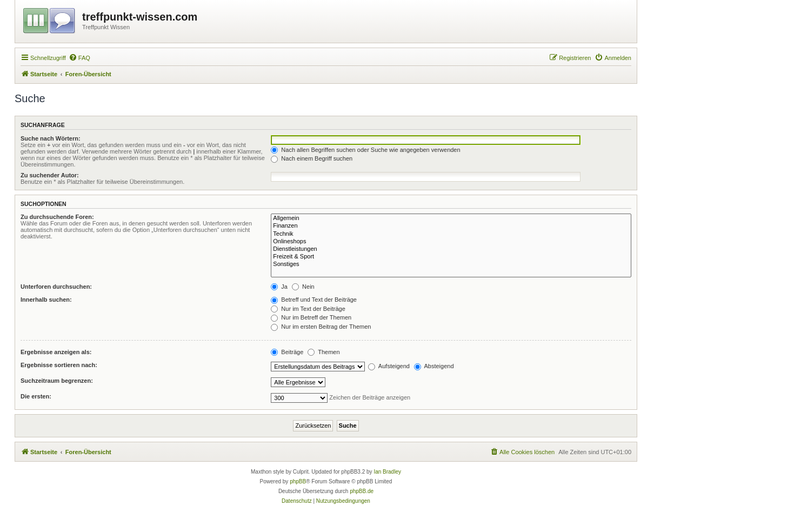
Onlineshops (451, 242)
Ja (279, 287)
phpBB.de (362, 491)
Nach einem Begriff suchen (312, 158)
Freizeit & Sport (451, 257)
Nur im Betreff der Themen (311, 317)
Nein (303, 287)
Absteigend (434, 366)
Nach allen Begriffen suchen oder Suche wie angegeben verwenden (365, 150)
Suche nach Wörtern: (51, 138)
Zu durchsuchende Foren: (57, 217)
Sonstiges (451, 264)
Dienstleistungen (451, 249)
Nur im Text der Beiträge (308, 309)
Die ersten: (36, 396)
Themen (323, 352)
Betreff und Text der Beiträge (314, 300)
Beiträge (287, 352)
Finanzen (451, 226)
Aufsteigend (389, 366)
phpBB (298, 481)
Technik (451, 234)
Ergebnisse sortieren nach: (59, 365)
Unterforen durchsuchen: (56, 287)
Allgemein (451, 218)
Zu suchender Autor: (50, 175)
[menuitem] (79, 58)
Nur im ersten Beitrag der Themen (321, 327)
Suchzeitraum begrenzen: (57, 381)
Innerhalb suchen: (46, 300)
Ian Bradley (387, 472)
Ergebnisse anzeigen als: (56, 352)
